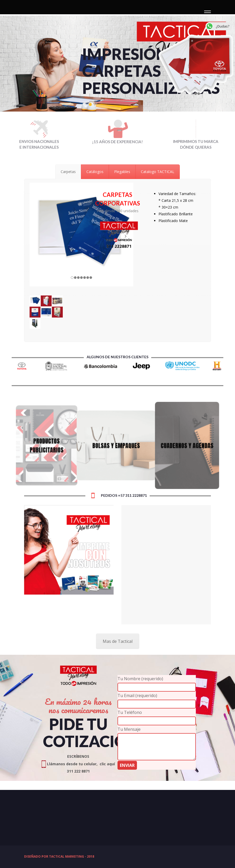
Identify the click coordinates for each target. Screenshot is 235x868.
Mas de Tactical (118, 641)
